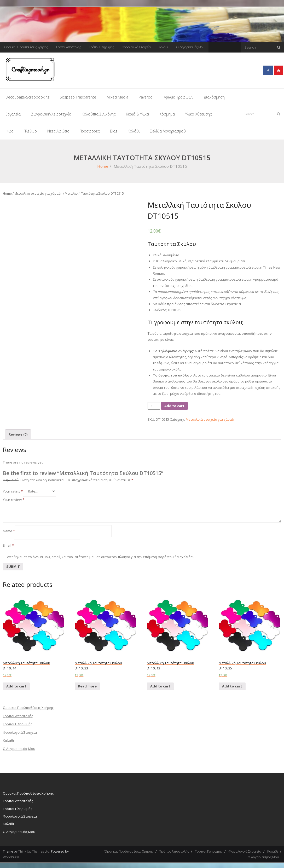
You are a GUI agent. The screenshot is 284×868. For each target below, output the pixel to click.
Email (8, 544)
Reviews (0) (18, 433)
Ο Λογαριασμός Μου (190, 47)
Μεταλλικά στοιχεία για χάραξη (38, 192)
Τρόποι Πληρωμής (101, 47)
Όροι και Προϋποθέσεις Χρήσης (26, 47)
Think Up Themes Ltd (34, 850)
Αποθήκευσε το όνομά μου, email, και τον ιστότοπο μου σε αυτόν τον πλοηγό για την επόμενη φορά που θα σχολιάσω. (102, 555)
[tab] (18, 433)
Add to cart (174, 404)
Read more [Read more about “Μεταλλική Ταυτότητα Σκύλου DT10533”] (87, 685)
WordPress (11, 856)
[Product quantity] (154, 404)
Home (103, 165)
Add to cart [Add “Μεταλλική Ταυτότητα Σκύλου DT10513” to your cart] (160, 685)
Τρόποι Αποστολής (68, 47)
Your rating (13, 490)
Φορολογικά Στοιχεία (136, 47)
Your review (14, 498)
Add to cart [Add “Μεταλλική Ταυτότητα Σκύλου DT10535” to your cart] (232, 685)
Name (9, 529)
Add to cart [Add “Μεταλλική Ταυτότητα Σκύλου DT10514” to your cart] (16, 685)
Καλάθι (163, 47)
